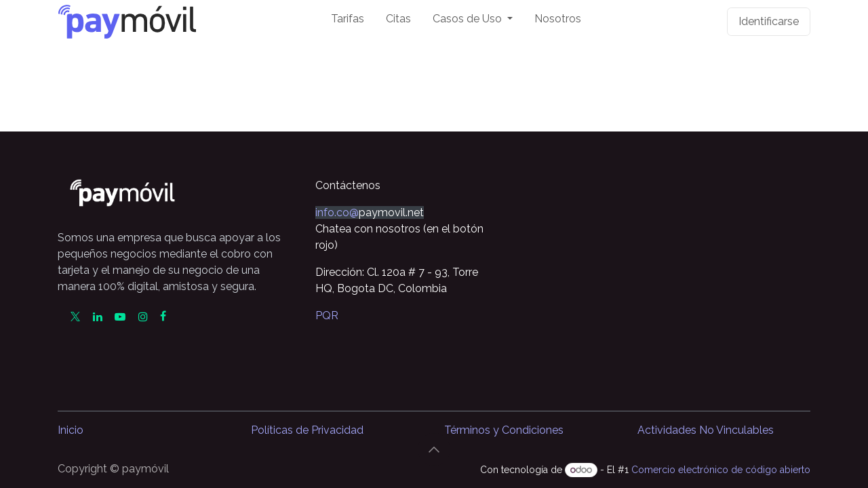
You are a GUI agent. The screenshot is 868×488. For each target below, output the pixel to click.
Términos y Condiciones (504, 430)
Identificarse (769, 21)
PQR (327, 316)
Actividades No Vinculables (706, 430)
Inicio (71, 430)
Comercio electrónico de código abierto (721, 470)
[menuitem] (348, 22)
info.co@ (337, 212)
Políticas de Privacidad (307, 430)
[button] (434, 449)
